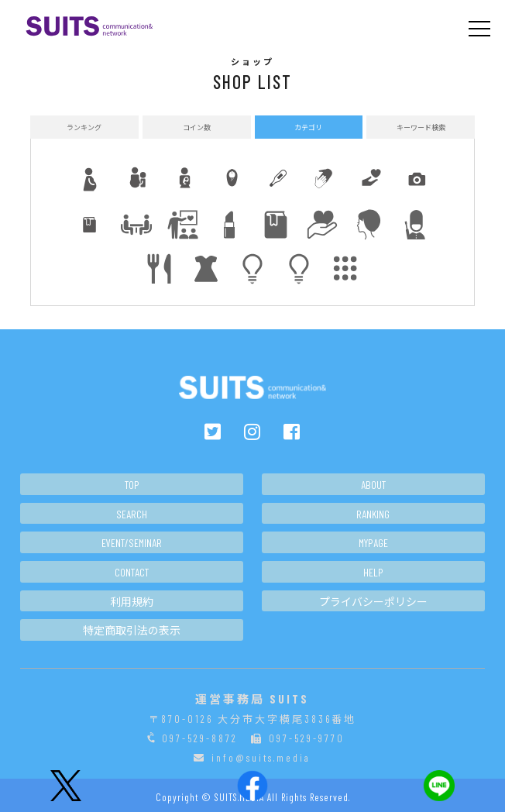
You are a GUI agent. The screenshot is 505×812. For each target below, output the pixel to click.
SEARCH (132, 514)
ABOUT (373, 485)
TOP (132, 485)
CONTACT (132, 572)
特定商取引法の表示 (132, 630)
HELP (373, 572)
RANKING (373, 514)
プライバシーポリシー (373, 602)
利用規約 (132, 602)
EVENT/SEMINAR (132, 543)
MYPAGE (373, 543)
